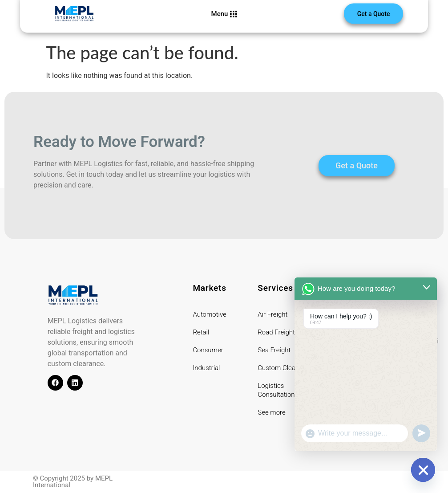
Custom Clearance (285, 368)
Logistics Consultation (276, 390)
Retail (201, 332)
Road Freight (276, 332)
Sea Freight (274, 350)
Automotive (209, 314)
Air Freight (272, 314)
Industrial (206, 368)
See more (271, 412)
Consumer (208, 350)
